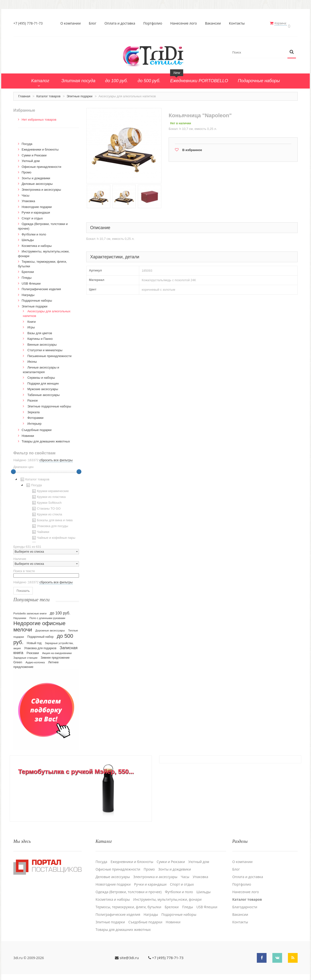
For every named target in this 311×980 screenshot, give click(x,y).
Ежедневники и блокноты (40, 147)
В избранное (192, 148)
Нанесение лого (185, 23)
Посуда (27, 141)
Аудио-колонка (35, 660)
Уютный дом (31, 158)
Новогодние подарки (37, 204)
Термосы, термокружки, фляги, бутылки (128, 901)
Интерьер (35, 421)
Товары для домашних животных (46, 439)
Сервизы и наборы (41, 375)
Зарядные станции (25, 656)
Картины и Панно (40, 336)
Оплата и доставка (121, 23)
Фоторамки (35, 415)
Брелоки (28, 270)
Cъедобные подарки (37, 427)
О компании (72, 23)
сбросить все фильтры (56, 458)
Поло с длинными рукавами (47, 616)
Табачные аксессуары (44, 392)
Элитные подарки (79, 94)
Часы (26, 193)
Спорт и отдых (32, 216)
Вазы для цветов (40, 331)
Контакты (238, 23)
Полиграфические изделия (41, 287)
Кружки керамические (50, 489)
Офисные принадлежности (41, 164)
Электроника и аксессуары (41, 187)
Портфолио (154, 23)
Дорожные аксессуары (50, 628)
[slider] (13, 469)
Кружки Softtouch (46, 500)
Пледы (27, 275)
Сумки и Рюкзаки (34, 153)
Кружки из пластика (48, 494)
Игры (31, 325)
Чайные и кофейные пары (53, 535)
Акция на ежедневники (57, 651)
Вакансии (214, 23)
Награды (28, 292)
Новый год (34, 641)
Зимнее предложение (55, 656)
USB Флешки (31, 281)
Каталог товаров (48, 94)
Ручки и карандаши (36, 210)
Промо (26, 170)
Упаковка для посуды (50, 524)
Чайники (40, 530)
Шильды (28, 238)
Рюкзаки (33, 651)
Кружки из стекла (47, 512)
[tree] (46, 507)
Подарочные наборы (37, 298)
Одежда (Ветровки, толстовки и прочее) (129, 886)
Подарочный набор (40, 635)
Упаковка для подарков (40, 646)
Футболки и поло (34, 232)
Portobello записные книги (30, 611)
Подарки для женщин (43, 381)
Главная (24, 94)
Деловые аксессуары (37, 182)
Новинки (28, 433)
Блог (94, 23)
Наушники (20, 616)
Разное (33, 398)
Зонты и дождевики (36, 176)
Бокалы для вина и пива (52, 518)
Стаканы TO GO (46, 506)
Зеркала (34, 410)
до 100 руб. (60, 611)
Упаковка (28, 199)
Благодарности (245, 901)
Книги (32, 319)
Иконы (32, 359)
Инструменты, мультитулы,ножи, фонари (167, 894)
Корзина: (284, 23)
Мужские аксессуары (43, 387)
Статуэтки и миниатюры (45, 348)
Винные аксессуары (42, 342)
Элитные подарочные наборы (49, 404)
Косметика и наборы (37, 243)
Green (18, 660)
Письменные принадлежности (50, 354)
